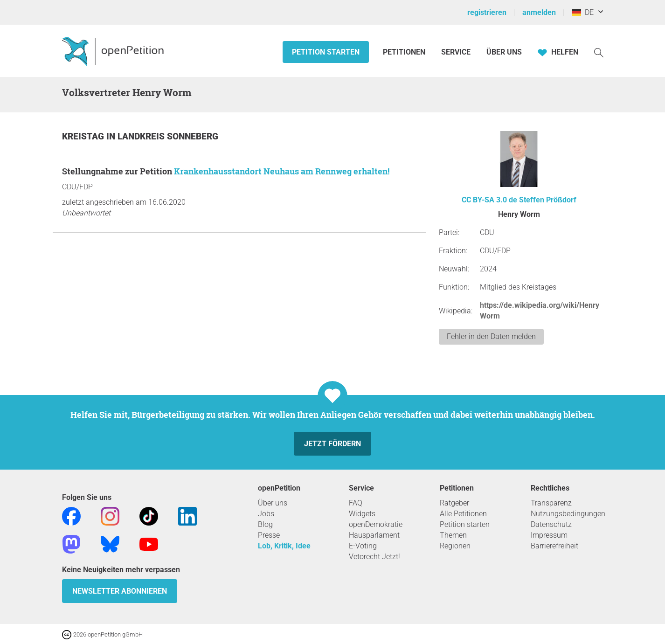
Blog (265, 524)
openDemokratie (376, 524)
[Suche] (599, 52)
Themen (453, 535)
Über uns (273, 503)
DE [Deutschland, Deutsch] (583, 12)
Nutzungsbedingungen (568, 514)
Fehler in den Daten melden (491, 336)
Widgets (362, 514)
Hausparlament (374, 535)
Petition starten (326, 52)
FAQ (356, 503)
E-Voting (363, 546)
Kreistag (84, 136)
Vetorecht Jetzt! (374, 557)
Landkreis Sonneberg (168, 136)
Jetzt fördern (332, 444)
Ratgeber (454, 503)
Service (456, 52)
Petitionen (405, 52)
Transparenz (551, 503)
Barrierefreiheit (554, 546)
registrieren (487, 12)
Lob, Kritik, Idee (284, 546)
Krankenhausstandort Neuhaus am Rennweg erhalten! (282, 171)
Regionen (455, 546)
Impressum (549, 535)
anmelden (539, 12)
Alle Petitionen (463, 514)
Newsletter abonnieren (120, 591)
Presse (269, 535)
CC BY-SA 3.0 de (489, 200)
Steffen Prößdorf (548, 200)
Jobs (266, 514)
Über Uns (504, 52)
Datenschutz (551, 524)
